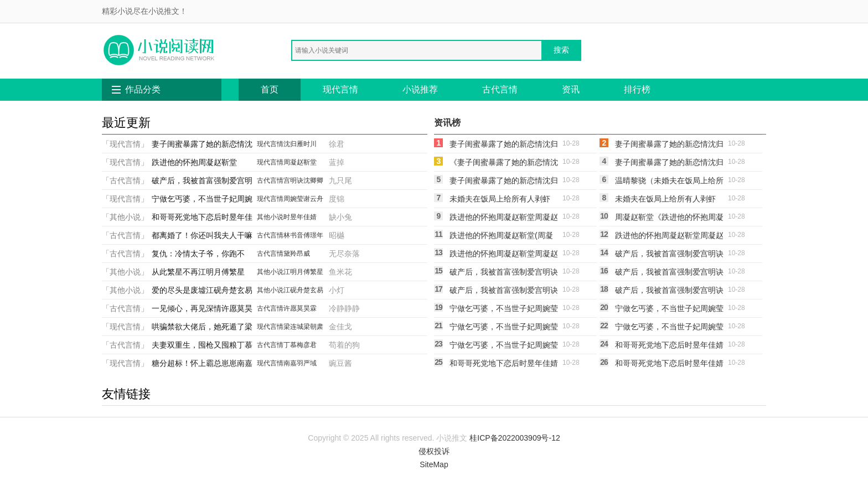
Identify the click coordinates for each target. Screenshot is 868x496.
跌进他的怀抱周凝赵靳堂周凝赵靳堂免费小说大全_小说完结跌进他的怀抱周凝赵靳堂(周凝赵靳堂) (669, 237)
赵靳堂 (307, 162)
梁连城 (293, 327)
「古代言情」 (125, 180)
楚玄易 (313, 290)
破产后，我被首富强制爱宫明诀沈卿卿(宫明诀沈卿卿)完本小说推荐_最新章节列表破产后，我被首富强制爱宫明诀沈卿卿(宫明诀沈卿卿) (669, 273)
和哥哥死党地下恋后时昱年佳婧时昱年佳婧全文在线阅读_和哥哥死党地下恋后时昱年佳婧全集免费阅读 (504, 365)
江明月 (293, 272)
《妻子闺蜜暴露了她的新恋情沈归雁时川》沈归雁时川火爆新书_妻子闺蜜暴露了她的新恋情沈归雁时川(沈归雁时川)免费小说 (504, 164)
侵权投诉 (434, 451)
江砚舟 (293, 290)
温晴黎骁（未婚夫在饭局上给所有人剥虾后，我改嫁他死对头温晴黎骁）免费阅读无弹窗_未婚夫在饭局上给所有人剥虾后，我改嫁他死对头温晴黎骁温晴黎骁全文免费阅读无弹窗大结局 (669, 182)
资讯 (571, 89)
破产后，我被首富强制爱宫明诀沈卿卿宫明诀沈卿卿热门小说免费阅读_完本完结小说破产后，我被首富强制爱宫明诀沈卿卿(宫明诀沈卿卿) (669, 255)
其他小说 (270, 217)
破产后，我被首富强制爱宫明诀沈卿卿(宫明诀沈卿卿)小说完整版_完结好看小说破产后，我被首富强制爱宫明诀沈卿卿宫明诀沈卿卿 (504, 273)
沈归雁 (293, 144)
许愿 (290, 308)
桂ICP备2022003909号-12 (515, 438)
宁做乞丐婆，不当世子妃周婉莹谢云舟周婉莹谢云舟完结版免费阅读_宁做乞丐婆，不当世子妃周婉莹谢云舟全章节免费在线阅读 (504, 310)
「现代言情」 (125, 144)
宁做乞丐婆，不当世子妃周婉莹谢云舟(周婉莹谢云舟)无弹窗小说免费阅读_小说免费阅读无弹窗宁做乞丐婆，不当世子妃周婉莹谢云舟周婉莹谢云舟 (669, 310)
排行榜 (637, 89)
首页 (270, 89)
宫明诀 (293, 180)
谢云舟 (313, 199)
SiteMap (434, 464)
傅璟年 (313, 235)
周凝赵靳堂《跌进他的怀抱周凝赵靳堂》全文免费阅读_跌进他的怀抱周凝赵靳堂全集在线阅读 (669, 219)
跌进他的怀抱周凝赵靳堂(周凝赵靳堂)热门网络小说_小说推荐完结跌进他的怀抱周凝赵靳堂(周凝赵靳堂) (503, 237)
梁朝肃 (313, 327)
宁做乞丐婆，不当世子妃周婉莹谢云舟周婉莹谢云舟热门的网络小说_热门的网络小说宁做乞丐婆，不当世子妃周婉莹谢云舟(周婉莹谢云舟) (504, 347)
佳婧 (310, 217)
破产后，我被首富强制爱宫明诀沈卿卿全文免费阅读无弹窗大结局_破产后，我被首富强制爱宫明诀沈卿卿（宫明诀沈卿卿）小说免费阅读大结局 (504, 292)
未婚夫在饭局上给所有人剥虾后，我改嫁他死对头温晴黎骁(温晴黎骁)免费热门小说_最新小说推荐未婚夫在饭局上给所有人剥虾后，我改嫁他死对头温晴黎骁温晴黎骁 (504, 200)
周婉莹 (293, 199)
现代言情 (340, 89)
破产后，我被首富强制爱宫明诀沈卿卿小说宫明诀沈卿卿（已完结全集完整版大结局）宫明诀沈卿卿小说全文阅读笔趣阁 (669, 292)
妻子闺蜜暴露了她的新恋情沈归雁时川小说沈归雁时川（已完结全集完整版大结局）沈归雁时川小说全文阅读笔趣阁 (504, 146)
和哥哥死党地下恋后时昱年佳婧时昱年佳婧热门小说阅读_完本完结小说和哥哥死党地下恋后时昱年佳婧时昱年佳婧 (669, 347)
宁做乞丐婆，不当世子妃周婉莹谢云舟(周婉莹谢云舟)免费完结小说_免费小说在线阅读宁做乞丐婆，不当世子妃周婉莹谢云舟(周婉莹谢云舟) (504, 328)
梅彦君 (307, 345)
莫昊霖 (307, 308)
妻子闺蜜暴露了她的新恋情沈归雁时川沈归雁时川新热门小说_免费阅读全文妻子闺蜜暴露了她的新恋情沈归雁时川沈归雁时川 (669, 164)
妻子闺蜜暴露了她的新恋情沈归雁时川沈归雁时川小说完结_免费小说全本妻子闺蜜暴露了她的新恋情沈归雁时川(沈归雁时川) (504, 182)
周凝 (290, 162)
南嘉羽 (293, 363)
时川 (310, 144)
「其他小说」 (125, 217)
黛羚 (290, 254)
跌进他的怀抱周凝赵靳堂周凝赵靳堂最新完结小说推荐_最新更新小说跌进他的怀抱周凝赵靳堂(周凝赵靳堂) (504, 255)
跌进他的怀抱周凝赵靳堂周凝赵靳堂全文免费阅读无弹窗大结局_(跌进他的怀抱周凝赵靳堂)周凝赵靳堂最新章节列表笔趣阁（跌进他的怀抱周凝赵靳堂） (504, 219)
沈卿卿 (313, 180)
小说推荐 (420, 89)
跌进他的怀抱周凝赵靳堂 (194, 162)
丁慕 (290, 345)
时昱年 (293, 217)
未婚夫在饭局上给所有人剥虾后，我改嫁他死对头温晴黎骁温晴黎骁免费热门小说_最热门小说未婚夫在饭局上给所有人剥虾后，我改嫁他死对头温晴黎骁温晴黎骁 (669, 200)
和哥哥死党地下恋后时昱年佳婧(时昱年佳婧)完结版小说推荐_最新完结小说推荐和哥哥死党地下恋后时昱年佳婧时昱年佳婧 (669, 365)
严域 (310, 363)
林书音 (293, 235)
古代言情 (500, 89)
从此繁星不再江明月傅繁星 (198, 272)
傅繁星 (313, 272)
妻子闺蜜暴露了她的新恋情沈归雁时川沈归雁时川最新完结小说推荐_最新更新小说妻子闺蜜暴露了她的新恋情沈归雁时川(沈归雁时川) (669, 146)
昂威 (303, 254)
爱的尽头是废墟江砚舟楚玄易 (202, 290)
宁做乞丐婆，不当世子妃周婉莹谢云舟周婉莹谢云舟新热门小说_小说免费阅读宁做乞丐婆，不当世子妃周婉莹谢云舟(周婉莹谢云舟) (669, 328)
